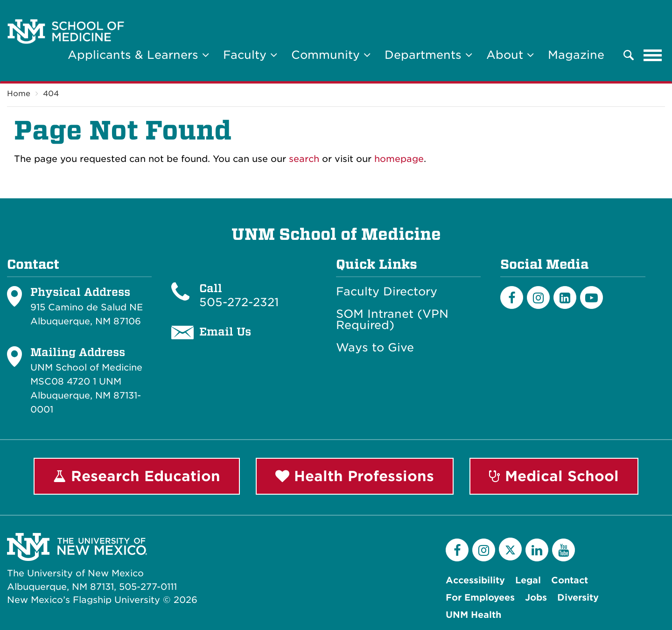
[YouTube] (563, 550)
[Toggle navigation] (653, 55)
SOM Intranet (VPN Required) (392, 320)
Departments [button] (428, 55)
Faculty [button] (250, 55)
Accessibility (475, 580)
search (304, 159)
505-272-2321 (239, 302)
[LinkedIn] (565, 297)
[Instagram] (538, 297)
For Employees (480, 598)
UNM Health (473, 615)
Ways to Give (375, 348)
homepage (399, 159)
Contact (570, 580)
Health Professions (355, 476)
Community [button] (331, 55)
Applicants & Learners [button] (138, 55)
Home (19, 94)
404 (51, 94)
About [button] (510, 55)
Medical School (554, 476)
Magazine (576, 55)
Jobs (536, 598)
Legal (528, 580)
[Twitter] (510, 549)
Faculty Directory (387, 292)
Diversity (578, 598)
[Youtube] (591, 297)
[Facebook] (512, 297)
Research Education (137, 476)
